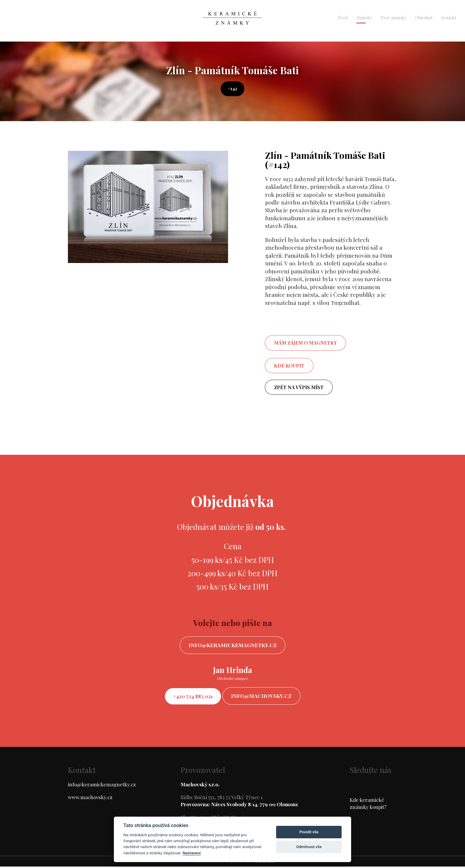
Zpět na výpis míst (299, 387)
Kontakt (449, 18)
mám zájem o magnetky (305, 343)
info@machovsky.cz (263, 697)
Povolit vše (309, 832)
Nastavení (192, 853)
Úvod (343, 18)
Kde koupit (289, 366)
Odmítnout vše (309, 847)
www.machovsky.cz (90, 799)
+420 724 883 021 (192, 697)
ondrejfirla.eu (265, 863)
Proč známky (394, 18)
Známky (364, 18)
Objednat (424, 18)
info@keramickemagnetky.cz (233, 646)
